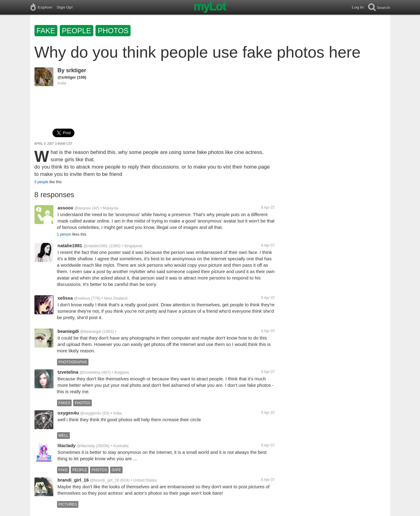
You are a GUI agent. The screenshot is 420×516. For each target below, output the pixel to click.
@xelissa (82, 298)
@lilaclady (86, 446)
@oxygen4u (91, 413)
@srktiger (67, 77)
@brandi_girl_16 (105, 480)
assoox (66, 208)
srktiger (76, 70)
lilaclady (67, 445)
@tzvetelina (90, 372)
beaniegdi (68, 331)
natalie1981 (70, 246)
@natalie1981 (95, 246)
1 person (64, 234)
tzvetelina (68, 372)
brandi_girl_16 (73, 480)
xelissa (65, 298)
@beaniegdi (91, 331)
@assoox (83, 208)
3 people (41, 182)
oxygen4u (68, 413)
